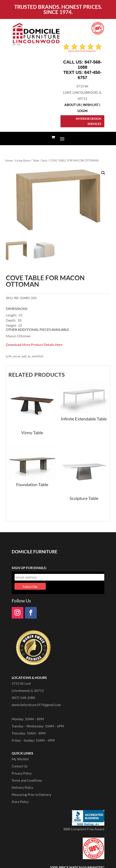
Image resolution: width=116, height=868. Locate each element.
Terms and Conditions (27, 780)
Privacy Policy (22, 773)
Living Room (23, 160)
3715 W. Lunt (21, 683)
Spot (44, 160)
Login (83, 111)
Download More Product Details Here (34, 345)
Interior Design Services (89, 121)
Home (9, 160)
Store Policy (20, 802)
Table (36, 160)
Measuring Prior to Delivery (32, 795)
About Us (72, 105)
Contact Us (20, 766)
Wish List (91, 105)
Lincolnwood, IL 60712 (28, 691)
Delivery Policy (22, 787)
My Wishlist (20, 759)
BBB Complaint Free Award (84, 829)
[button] (103, 173)
